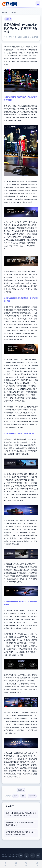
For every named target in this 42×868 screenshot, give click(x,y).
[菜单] (38, 4)
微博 (23, 796)
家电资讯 (13, 13)
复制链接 (32, 796)
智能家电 (4, 13)
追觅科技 (21, 790)
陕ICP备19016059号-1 (10, 857)
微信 (16, 796)
